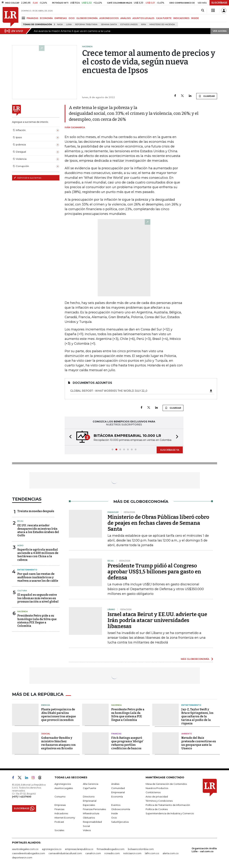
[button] (69, 437)
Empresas (60, 805)
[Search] (203, 11)
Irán (143, 24)
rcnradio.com (112, 853)
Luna (69, 24)
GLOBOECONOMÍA (87, 18)
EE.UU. (20, 521)
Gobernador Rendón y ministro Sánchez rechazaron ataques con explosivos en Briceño (58, 743)
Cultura (22, 591)
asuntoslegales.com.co (25, 849)
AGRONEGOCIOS (109, 18)
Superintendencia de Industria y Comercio (170, 813)
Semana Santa (109, 24)
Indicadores (61, 813)
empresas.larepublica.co (79, 849)
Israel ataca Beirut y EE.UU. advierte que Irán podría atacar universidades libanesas (157, 620)
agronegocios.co (52, 849)
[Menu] (24, 18)
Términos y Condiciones (159, 801)
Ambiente (187, 734)
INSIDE (195, 18)
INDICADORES (181, 18)
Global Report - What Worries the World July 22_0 (141, 391)
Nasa (60, 24)
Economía (117, 797)
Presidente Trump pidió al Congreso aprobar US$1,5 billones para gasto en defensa (154, 572)
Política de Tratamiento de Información (168, 805)
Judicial (46, 734)
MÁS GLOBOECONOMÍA (195, 659)
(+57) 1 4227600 (22, 797)
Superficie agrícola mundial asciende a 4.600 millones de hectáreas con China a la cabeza (38, 555)
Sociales (59, 830)
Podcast (59, 822)
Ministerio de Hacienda (162, 24)
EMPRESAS (61, 18)
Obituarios (89, 818)
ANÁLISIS (126, 18)
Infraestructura (91, 813)
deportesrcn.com (22, 857)
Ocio (114, 818)
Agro (20, 545)
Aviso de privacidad (157, 797)
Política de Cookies (157, 809)
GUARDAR (207, 96)
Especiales (89, 805)
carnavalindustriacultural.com (65, 853)
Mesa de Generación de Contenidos (166, 784)
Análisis (115, 784)
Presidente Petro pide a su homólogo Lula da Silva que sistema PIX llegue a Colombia (37, 621)
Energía (46, 705)
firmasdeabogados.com (111, 849)
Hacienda (23, 611)
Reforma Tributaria (86, 24)
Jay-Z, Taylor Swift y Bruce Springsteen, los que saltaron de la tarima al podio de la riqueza (197, 716)
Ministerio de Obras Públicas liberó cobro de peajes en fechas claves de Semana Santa (158, 523)
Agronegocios (63, 784)
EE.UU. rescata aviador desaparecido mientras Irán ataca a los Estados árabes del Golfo (38, 530)
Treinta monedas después (36, 511)
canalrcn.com (93, 853)
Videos (87, 830)
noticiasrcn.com (132, 853)
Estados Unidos (129, 24)
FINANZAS (32, 18)
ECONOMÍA (46, 18)
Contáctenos (153, 792)
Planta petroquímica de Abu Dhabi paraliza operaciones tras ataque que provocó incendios (59, 715)
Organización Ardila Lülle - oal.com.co (204, 850)
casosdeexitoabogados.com (29, 853)
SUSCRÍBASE (219, 3)
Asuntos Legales (64, 788)
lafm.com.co (152, 853)
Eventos (116, 805)
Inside (115, 813)
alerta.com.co (171, 853)
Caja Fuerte (90, 788)
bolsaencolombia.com (141, 849)
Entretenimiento (27, 570)
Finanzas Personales (94, 809)
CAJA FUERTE (164, 18)
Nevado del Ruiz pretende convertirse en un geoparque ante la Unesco (199, 743)
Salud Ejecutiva (120, 822)
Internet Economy (65, 818)
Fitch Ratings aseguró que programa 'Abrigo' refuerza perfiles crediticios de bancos (127, 743)
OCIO (72, 18)
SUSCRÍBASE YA (170, 450)
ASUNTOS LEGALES (143, 18)
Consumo (60, 797)
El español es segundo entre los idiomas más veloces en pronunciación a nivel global (38, 598)
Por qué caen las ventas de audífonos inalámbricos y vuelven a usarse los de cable (38, 577)
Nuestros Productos (157, 788)
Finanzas (116, 734)
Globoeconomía (121, 809)
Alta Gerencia (91, 784)
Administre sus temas (28, 178)
